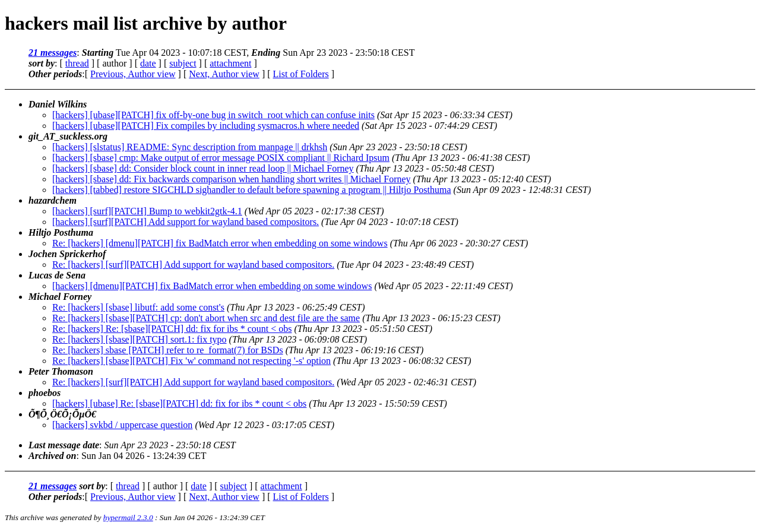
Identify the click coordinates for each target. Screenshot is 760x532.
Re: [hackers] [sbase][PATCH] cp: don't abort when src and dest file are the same (206, 318)
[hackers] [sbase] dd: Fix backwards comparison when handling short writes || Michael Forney (232, 179)
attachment (230, 63)
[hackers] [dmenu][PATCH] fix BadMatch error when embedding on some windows (212, 286)
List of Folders (301, 74)
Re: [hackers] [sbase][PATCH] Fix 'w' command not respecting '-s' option (191, 361)
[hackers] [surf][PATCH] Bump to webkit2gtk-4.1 (147, 211)
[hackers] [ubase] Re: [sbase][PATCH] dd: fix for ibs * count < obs (179, 403)
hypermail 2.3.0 (128, 517)
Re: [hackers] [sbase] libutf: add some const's (138, 307)
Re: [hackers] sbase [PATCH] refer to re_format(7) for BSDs (168, 350)
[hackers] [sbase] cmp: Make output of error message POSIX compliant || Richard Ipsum (221, 158)
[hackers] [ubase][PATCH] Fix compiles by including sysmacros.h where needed (206, 126)
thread (77, 63)
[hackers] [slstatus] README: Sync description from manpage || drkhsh (190, 147)
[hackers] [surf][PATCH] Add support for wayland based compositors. (186, 222)
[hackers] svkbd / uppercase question (122, 425)
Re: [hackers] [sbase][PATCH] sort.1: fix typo (140, 339)
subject (183, 63)
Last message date (64, 445)
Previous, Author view (133, 74)
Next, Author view (224, 74)
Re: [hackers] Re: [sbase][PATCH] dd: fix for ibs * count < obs (172, 329)
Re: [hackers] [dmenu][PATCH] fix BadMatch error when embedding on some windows (220, 243)
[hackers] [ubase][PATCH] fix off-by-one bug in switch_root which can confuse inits (213, 115)
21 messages (53, 53)
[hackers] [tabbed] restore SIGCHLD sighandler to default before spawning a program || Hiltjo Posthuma (252, 190)
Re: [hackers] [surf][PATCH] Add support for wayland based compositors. (193, 265)
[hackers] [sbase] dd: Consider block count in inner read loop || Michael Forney (203, 168)
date (148, 63)
